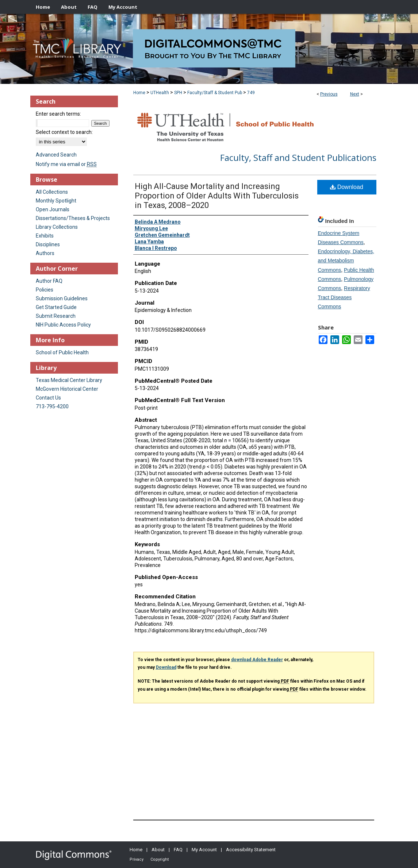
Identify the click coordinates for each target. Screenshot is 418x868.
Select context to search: (64, 132)
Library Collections (57, 227)
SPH (178, 93)
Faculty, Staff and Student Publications (298, 157)
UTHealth (160, 93)
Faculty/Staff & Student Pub (215, 93)
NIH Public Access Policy (63, 325)
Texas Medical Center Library (69, 380)
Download (347, 187)
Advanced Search (56, 155)
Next (355, 94)
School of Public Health (62, 352)
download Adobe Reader (257, 660)
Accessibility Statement (251, 850)
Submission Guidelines (62, 298)
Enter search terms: (58, 114)
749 (251, 93)
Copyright (160, 859)
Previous (329, 94)
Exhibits (45, 236)
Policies (45, 290)
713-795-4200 (52, 406)
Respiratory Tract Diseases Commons (344, 297)
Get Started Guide (56, 307)
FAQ (178, 850)
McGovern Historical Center (67, 389)
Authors (45, 253)
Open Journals (53, 209)
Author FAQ (49, 281)
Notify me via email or (66, 164)
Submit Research (56, 316)
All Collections (52, 192)
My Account (204, 850)
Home (139, 93)
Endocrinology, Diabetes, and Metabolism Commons (346, 261)
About (158, 850)
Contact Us (48, 398)
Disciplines (48, 244)
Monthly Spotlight (56, 201)
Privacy (137, 859)
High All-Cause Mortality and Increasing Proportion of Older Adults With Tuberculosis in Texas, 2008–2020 (217, 196)
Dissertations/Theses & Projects (73, 218)
